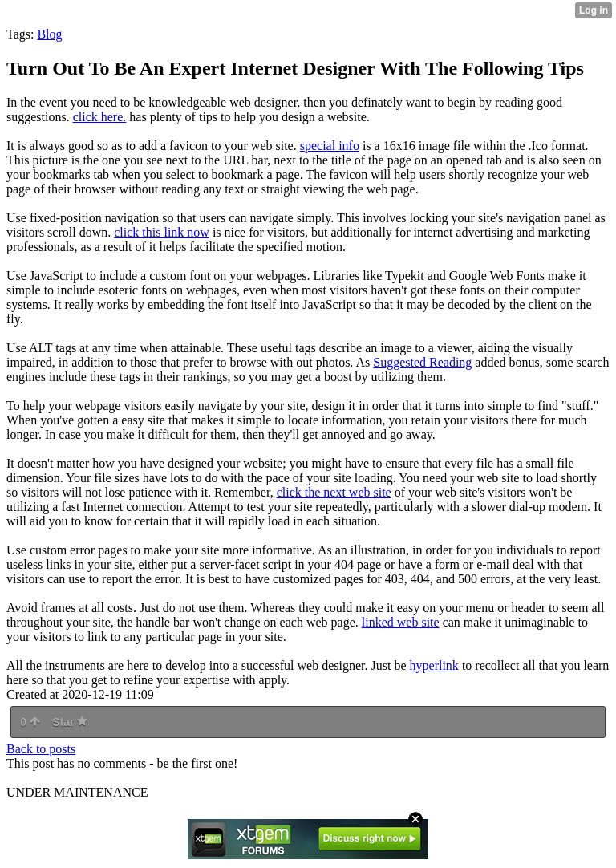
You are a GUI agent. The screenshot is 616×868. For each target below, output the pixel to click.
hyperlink (434, 665)
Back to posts (41, 749)
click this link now (162, 232)
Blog (49, 34)
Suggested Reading (422, 362)
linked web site (401, 622)
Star (70, 722)
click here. (100, 117)
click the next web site (334, 492)
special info (330, 146)
